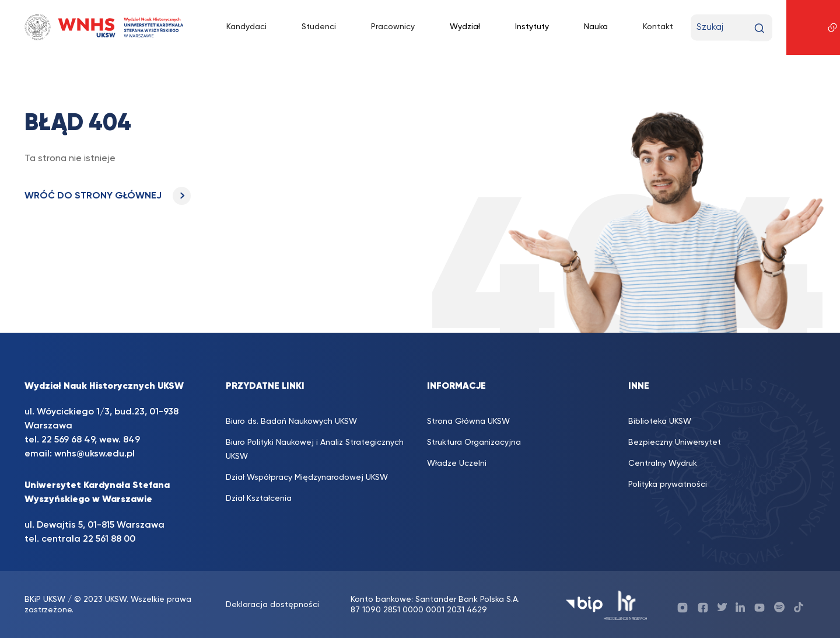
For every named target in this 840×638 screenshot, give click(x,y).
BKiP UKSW (45, 599)
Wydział (465, 27)
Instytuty (532, 27)
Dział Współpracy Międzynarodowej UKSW (307, 477)
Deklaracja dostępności (272, 605)
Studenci (319, 27)
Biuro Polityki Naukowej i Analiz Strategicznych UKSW (315, 449)
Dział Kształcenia (259, 498)
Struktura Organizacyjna (474, 442)
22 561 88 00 (109, 539)
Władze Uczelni (457, 463)
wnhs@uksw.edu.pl (94, 454)
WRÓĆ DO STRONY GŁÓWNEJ (108, 196)
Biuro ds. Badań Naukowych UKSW (291, 421)
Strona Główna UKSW (468, 421)
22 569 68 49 (68, 440)
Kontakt (658, 27)
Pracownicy (393, 27)
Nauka (596, 27)
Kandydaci (246, 27)
